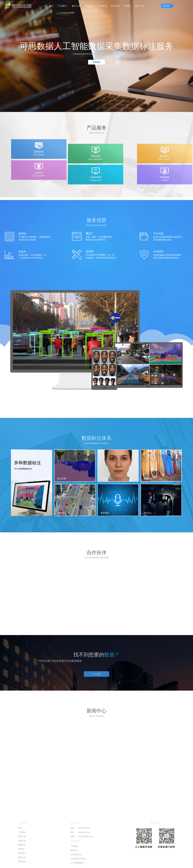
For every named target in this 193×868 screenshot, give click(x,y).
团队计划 (139, 6)
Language (167, 6)
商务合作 (90, 6)
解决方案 (76, 6)
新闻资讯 (102, 6)
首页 (51, 6)
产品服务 (63, 6)
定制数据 (96, 62)
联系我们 (116, 6)
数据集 (128, 6)
